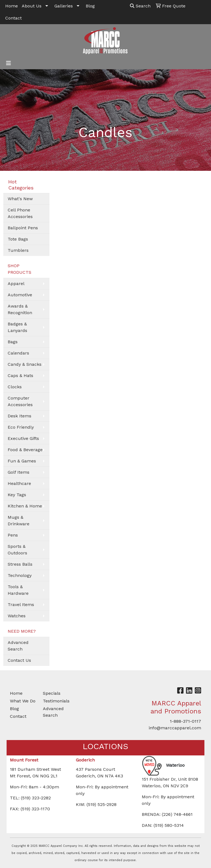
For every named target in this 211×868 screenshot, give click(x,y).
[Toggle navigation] (9, 63)
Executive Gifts (23, 438)
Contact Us (19, 660)
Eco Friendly (21, 427)
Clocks (15, 387)
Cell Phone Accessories (20, 213)
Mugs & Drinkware (19, 520)
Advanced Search (18, 646)
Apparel (16, 284)
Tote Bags (18, 239)
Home (12, 6)
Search (140, 6)
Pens (13, 535)
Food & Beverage (25, 450)
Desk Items (20, 416)
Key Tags (17, 495)
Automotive (20, 295)
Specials (52, 693)
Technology (20, 575)
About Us (32, 6)
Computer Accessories (20, 401)
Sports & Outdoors (17, 550)
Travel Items (21, 605)
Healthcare (19, 483)
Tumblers (18, 250)
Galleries (64, 6)
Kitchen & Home (25, 506)
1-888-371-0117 (185, 721)
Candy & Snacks (25, 364)
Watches (17, 616)
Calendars (18, 353)
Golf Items (19, 472)
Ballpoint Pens (23, 228)
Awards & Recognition (20, 309)
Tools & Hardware (18, 590)
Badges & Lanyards (17, 327)
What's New (20, 199)
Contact (13, 18)
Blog (90, 6)
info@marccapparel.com (175, 728)
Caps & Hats (20, 376)
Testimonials (56, 701)
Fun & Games (22, 461)
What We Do (23, 701)
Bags (13, 342)
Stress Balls (20, 564)
